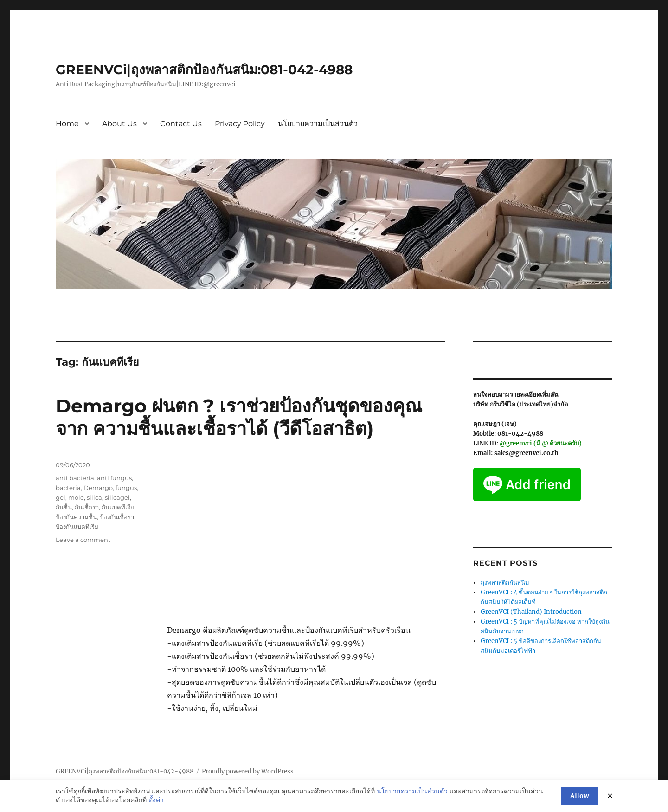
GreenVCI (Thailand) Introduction (531, 612)
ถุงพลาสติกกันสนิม (505, 583)
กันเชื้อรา (87, 507)
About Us (119, 124)
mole (76, 497)
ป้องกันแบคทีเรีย (77, 527)
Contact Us (181, 124)
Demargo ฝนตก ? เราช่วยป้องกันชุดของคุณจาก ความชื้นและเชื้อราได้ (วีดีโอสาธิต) (239, 417)
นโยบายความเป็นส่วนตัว (318, 124)
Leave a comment (83, 540)
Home (67, 124)
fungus (126, 488)
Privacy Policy (240, 124)
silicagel (117, 497)
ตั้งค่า (156, 800)
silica (94, 497)
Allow (580, 796)
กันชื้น (64, 507)
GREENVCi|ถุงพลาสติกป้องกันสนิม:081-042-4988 (204, 70)
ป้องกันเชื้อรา (117, 517)
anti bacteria (75, 478)
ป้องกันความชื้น (76, 517)
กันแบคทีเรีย (118, 507)
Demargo (98, 488)
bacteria (68, 488)
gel (61, 497)
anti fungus (114, 478)
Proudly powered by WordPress (248, 771)
